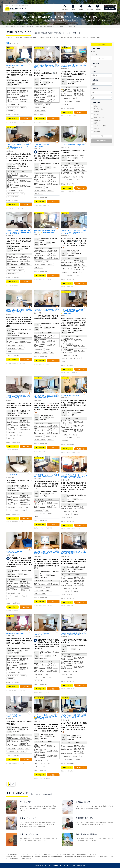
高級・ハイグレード (100, 117)
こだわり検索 (90, 10)
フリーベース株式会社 (17, 208)
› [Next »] (28, 784)
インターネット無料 (100, 126)
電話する (27, 119)
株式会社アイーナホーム (45, 279)
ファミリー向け (99, 109)
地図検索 (81, 10)
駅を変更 (102, 58)
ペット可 (97, 115)
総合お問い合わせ (110, 9)
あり (95, 67)
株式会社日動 (15, 285)
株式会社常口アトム (44, 205)
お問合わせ (13, 119)
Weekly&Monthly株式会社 (73, 116)
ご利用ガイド (98, 10)
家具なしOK (97, 120)
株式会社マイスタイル (45, 122)
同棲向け (97, 112)
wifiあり (96, 129)
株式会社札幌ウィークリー (73, 192)
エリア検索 (65, 10)
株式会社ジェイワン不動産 (19, 122)
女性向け (97, 106)
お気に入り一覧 (110, 6)
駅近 (95, 123)
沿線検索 (73, 10)
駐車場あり (97, 131)
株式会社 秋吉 (70, 287)
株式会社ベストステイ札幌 (19, 363)
